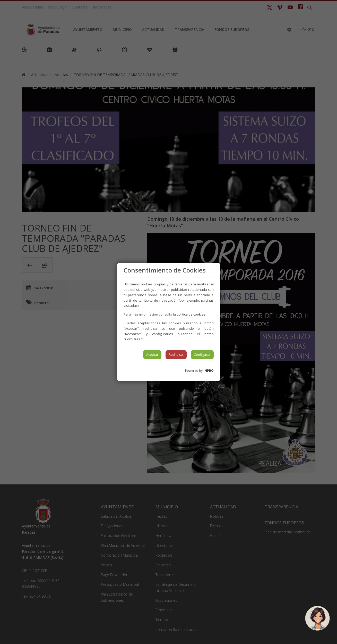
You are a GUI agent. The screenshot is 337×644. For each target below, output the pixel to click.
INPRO (209, 371)
